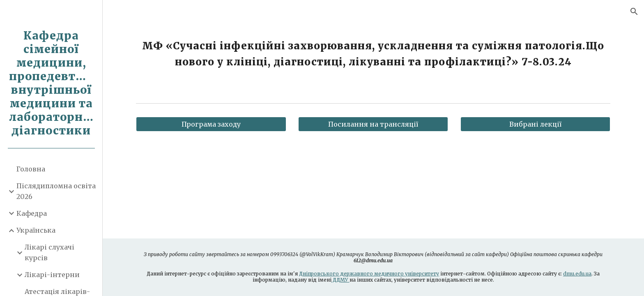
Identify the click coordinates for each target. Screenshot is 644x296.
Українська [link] (36, 230)
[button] (634, 12)
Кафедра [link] (32, 213)
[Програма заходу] (211, 124)
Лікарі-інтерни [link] (52, 275)
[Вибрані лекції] (535, 124)
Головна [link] (31, 169)
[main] (373, 54)
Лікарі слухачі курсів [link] (49, 252)
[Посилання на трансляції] (373, 124)
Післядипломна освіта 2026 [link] (56, 191)
